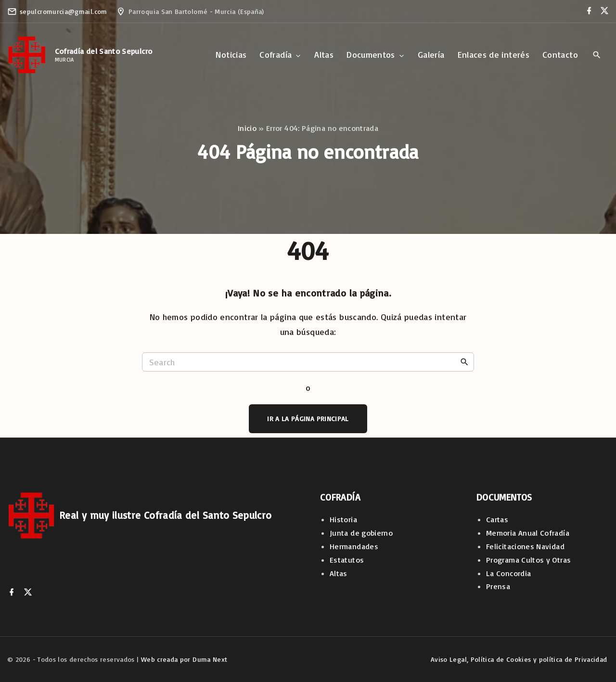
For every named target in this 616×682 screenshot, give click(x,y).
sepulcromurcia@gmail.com (64, 11)
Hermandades (354, 546)
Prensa (498, 586)
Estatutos (347, 560)
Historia (343, 519)
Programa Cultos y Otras (528, 560)
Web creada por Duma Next (184, 659)
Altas (339, 573)
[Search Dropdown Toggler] (597, 55)
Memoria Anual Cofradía (528, 533)
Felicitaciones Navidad (525, 546)
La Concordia (508, 573)
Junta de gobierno (361, 533)
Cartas (497, 519)
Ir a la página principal (308, 418)
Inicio (247, 128)
